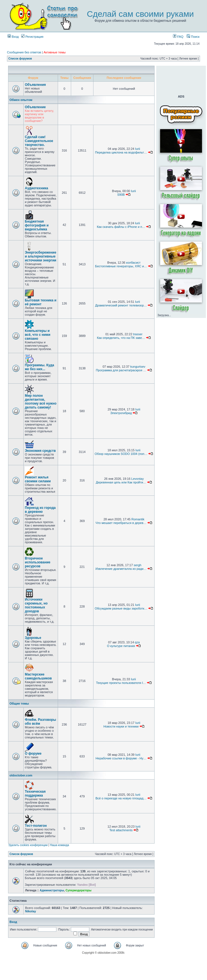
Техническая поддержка (35, 794)
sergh (138, 565)
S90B (121, 195)
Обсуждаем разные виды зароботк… (121, 608)
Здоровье (33, 638)
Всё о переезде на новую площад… (121, 798)
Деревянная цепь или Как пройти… (121, 482)
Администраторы (52, 890)
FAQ (178, 37)
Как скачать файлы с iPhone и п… (121, 227)
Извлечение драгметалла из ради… (121, 569)
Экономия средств (40, 451)
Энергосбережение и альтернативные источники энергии (41, 256)
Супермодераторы (79, 890)
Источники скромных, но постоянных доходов (36, 605)
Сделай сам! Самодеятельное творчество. (39, 141)
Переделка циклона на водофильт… (121, 152)
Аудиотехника (36, 188)
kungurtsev (138, 367)
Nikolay (31, 911)
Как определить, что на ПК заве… (121, 338)
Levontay (138, 479)
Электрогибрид (121, 413)
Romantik (138, 519)
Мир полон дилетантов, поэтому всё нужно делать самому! (41, 402)
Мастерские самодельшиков (38, 676)
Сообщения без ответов (24, 52)
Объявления (35, 85)
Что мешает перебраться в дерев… (121, 523)
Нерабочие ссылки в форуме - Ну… (121, 758)
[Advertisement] (181, 79)
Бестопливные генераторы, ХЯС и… (121, 266)
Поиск (193, 37)
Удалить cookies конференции (28, 845)
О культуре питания (121, 646)
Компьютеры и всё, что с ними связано (38, 335)
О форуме (33, 754)
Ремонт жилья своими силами (38, 479)
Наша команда (60, 845)
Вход (13, 37)
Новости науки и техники (121, 726)
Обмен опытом (21, 100)
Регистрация (32, 37)
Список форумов (20, 59)
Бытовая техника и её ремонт (41, 302)
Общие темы (19, 703)
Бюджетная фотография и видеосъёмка (37, 225)
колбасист (133, 263)
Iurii (138, 149)
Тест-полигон (36, 826)
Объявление (35, 107)
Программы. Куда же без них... (39, 367)
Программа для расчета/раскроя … (121, 370)
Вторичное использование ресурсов (38, 562)
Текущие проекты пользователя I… (121, 683)
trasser (138, 334)
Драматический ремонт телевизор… (121, 305)
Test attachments (121, 830)
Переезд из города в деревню (40, 510)
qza (137, 642)
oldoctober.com (21, 775)
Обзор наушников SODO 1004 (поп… (121, 454)
